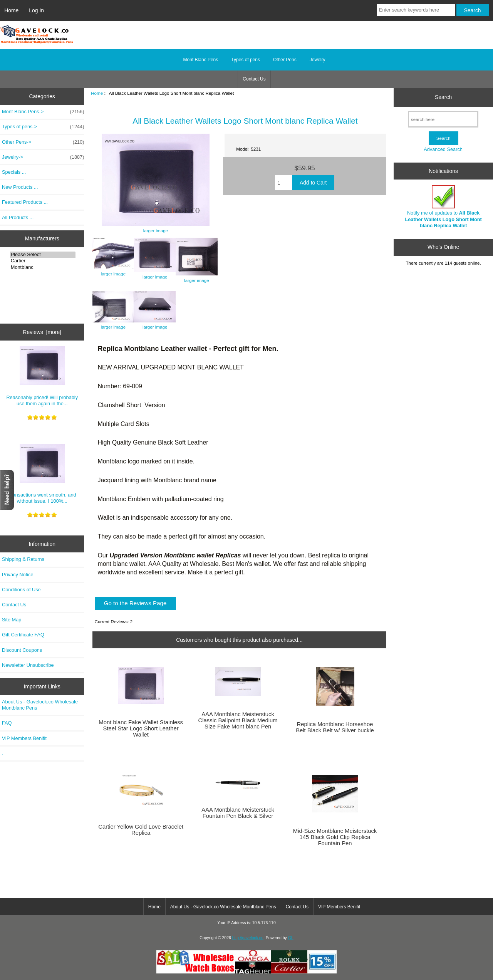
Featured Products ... (25, 202)
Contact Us (254, 79)
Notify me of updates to (443, 207)
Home (11, 10)
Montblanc (43, 267)
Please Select (43, 255)
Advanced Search (443, 149)
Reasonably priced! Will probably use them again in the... (42, 376)
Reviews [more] (42, 332)
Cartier (43, 261)
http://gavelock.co (248, 938)
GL (291, 938)
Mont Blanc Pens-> (43, 112)
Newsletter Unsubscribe (28, 665)
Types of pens (246, 60)
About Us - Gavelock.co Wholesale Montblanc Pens (40, 705)
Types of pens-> (43, 127)
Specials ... (14, 172)
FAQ (7, 723)
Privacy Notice (18, 575)
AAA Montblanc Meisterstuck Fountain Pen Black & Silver (238, 813)
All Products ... (18, 217)
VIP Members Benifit (24, 738)
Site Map (12, 620)
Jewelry (318, 60)
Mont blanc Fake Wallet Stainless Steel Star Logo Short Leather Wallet (141, 728)
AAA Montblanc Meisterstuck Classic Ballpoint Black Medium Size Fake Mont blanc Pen (238, 720)
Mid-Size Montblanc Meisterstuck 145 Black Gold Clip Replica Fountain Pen (335, 837)
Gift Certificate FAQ (23, 635)
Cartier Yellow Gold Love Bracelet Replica (141, 830)
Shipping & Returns (23, 559)
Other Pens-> (43, 142)
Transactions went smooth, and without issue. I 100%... (42, 474)
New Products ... (20, 187)
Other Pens (285, 60)
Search (443, 97)
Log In (36, 10)
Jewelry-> (43, 157)
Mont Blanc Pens (201, 60)
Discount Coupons (22, 650)
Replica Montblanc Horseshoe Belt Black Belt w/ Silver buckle (335, 727)
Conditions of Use (21, 590)
